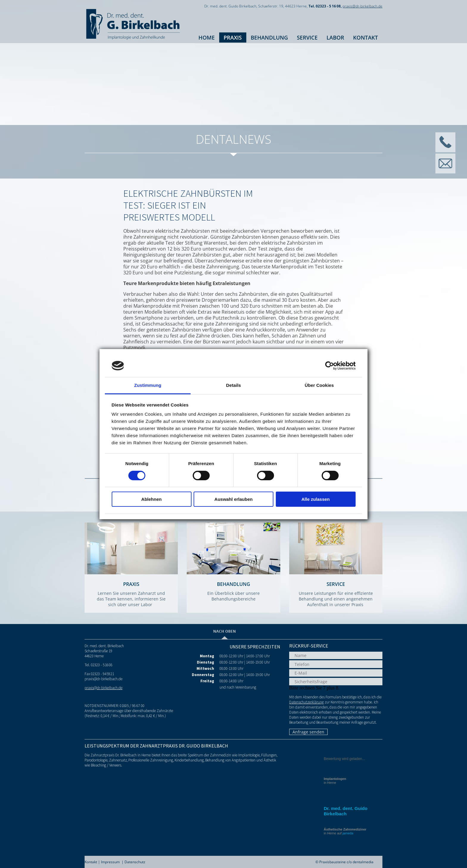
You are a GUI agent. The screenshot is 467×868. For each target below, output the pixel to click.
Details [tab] (233, 385)
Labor (335, 37)
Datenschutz (135, 862)
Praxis (233, 37)
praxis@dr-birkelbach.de (362, 6)
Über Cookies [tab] (319, 385)
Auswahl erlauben (233, 499)
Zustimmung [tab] (148, 385)
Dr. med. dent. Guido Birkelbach (346, 811)
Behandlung (269, 37)
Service (307, 37)
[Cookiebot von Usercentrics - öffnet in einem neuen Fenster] (330, 366)
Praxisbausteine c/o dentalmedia (346, 862)
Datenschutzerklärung (306, 702)
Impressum (110, 862)
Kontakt (366, 37)
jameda (348, 833)
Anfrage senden (308, 732)
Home (206, 37)
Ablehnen (151, 499)
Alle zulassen (316, 499)
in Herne (335, 781)
